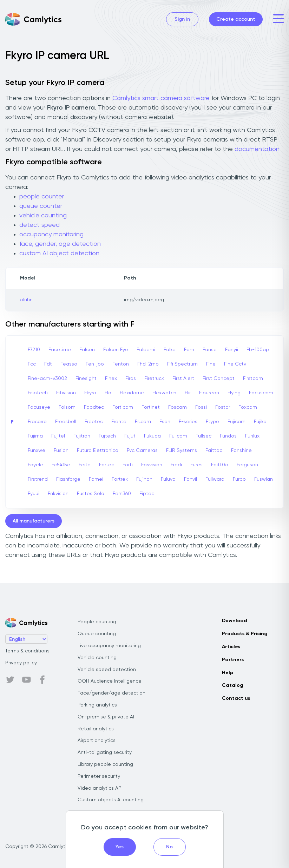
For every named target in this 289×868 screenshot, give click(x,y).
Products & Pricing (245, 634)
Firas (131, 379)
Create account (236, 19)
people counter (42, 197)
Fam (189, 350)
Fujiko (260, 422)
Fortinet (151, 407)
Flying (234, 393)
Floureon (209, 393)
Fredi (176, 465)
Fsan (165, 422)
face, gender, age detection (60, 244)
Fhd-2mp (148, 364)
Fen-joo (95, 364)
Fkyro (90, 393)
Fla (108, 393)
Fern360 (122, 494)
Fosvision (152, 465)
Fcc (32, 364)
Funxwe (37, 451)
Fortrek (120, 479)
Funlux (252, 436)
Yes (120, 847)
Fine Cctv (235, 364)
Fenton (121, 364)
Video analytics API (100, 788)
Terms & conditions (27, 651)
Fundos (228, 436)
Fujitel (58, 436)
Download (235, 621)
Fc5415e (61, 465)
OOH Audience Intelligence (110, 681)
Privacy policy (21, 663)
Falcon (87, 350)
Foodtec (94, 407)
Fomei (96, 479)
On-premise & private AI (106, 717)
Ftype (212, 422)
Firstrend (38, 479)
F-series (188, 422)
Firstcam (253, 379)
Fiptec (147, 494)
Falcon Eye (116, 350)
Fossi (201, 407)
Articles (231, 647)
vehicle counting (43, 216)
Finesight (86, 379)
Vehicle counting (97, 658)
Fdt (48, 364)
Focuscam (261, 393)
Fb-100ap (258, 350)
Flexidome (132, 393)
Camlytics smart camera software (161, 98)
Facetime (60, 350)
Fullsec (203, 436)
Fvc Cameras (142, 451)
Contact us (236, 698)
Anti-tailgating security (105, 752)
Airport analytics (97, 741)
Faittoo (214, 451)
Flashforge (68, 479)
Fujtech (107, 436)
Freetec (94, 422)
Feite (85, 465)
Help (228, 673)
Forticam (123, 407)
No (169, 847)
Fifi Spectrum (182, 364)
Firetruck (154, 379)
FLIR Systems (182, 451)
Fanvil (191, 479)
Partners (233, 660)
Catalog (233, 685)
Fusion (61, 451)
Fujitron (82, 436)
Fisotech (38, 393)
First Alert (183, 379)
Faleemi (146, 350)
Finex (111, 379)
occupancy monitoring (51, 235)
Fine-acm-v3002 (47, 379)
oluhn (26, 300)
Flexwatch (164, 393)
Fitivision (66, 393)
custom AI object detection (59, 254)
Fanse (210, 350)
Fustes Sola (91, 494)
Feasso (69, 364)
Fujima (35, 436)
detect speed (40, 225)
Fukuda (152, 436)
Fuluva (168, 479)
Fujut (130, 436)
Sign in (182, 19)
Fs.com (143, 422)
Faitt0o (220, 465)
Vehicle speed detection (107, 670)
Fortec (107, 465)
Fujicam (237, 422)
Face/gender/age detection (111, 693)
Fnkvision (58, 494)
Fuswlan (264, 479)
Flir (188, 393)
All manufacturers (34, 521)
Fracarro (37, 422)
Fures (196, 465)
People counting (97, 622)
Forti (128, 465)
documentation (257, 149)
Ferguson (247, 465)
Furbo (239, 479)
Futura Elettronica (98, 451)
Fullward (215, 479)
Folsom (67, 407)
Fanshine (241, 451)
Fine (211, 364)
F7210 (34, 350)
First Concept (219, 379)
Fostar (223, 407)
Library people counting (105, 764)
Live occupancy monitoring (109, 646)
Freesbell (66, 422)
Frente (119, 422)
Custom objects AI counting (111, 800)
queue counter (41, 206)
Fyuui (34, 494)
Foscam (178, 407)
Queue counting (97, 634)
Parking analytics (97, 705)
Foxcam (248, 407)
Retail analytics (96, 729)
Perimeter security (99, 776)
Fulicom (178, 436)
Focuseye (39, 407)
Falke (170, 350)
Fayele (35, 465)
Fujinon (144, 479)
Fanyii (232, 350)
